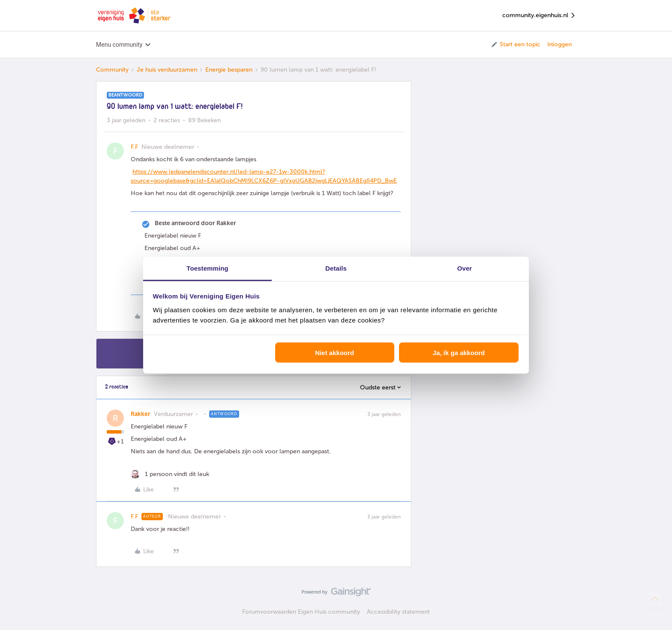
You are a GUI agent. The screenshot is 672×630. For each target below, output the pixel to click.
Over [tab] (465, 268)
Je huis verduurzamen (167, 70)
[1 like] (170, 474)
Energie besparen (229, 70)
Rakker (141, 414)
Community (112, 70)
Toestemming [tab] (207, 268)
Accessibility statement (398, 612)
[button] (515, 45)
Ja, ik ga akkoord (459, 353)
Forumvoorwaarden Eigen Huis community (301, 612)
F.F (134, 147)
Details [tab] (336, 268)
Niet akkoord (334, 353)
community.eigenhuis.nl (539, 16)
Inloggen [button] (559, 44)
